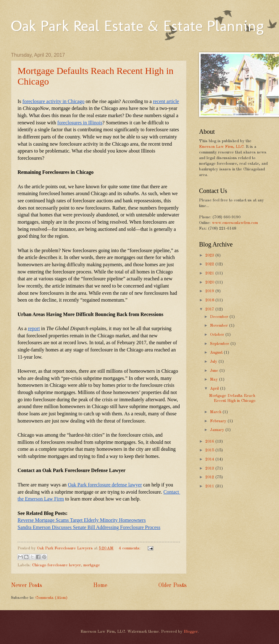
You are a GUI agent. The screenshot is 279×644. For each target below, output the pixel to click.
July (214, 362)
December (220, 317)
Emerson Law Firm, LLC (221, 147)
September (220, 344)
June (215, 371)
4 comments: (130, 548)
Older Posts (172, 585)
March (216, 412)
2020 (210, 282)
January (218, 430)
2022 (210, 264)
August (217, 353)
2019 (210, 291)
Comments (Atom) (51, 598)
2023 (210, 255)
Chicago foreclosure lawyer (56, 565)
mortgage (92, 565)
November (220, 326)
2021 (210, 273)
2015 (210, 450)
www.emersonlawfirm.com (235, 223)
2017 (210, 309)
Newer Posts (26, 585)
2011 (210, 486)
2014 (210, 459)
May (215, 379)
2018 (210, 300)
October (218, 335)
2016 (210, 441)
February (219, 421)
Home (100, 585)
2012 (210, 477)
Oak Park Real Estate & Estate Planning (137, 26)
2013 (210, 468)
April (215, 389)
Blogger (191, 632)
